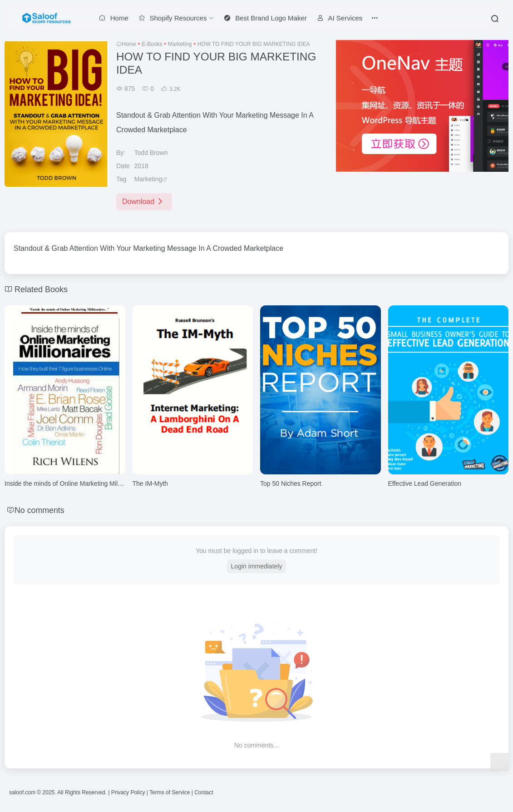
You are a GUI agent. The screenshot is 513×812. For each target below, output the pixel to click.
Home (129, 44)
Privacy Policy (128, 792)
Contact (204, 792)
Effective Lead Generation (425, 483)
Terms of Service (170, 792)
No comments (40, 510)
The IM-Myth (150, 483)
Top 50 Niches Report (291, 483)
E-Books (152, 44)
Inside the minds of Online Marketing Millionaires (73, 483)
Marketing (180, 44)
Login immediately (257, 566)
